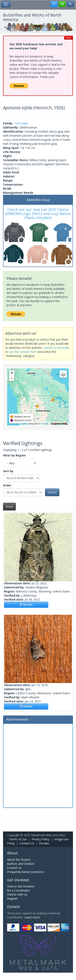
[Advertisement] (38, 765)
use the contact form (23, 352)
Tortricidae (21, 123)
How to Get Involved (21, 886)
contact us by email (56, 348)
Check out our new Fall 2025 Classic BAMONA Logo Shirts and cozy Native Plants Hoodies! (38, 214)
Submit (52, 492)
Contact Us (27, 843)
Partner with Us (17, 894)
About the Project (19, 860)
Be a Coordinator (18, 890)
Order (7, 485)
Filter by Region (14, 455)
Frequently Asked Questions (25, 872)
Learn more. (32, 917)
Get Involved (18, 880)
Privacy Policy (41, 839)
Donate (44, 843)
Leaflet (24, 424)
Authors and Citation (21, 864)
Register (12, 899)
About (12, 853)
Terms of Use (18, 839)
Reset (9, 507)
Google (45, 424)
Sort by (8, 471)
